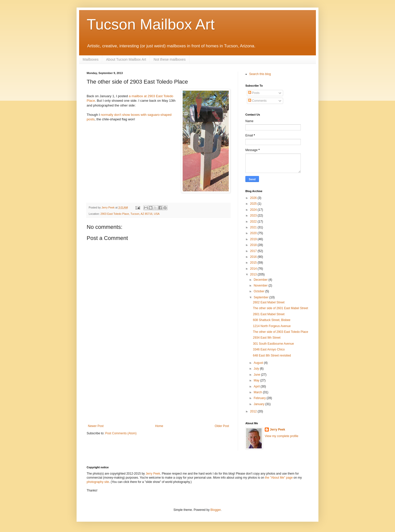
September (261, 297)
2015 (254, 263)
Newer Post (96, 426)
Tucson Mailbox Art (151, 24)
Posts (254, 93)
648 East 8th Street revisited (272, 356)
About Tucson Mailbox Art (126, 59)
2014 (254, 269)
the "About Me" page (279, 478)
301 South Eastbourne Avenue (273, 344)
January (259, 404)
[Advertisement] (158, 386)
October (259, 291)
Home (159, 426)
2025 (254, 204)
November (261, 286)
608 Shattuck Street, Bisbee (272, 320)
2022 (254, 222)
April (257, 386)
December (261, 280)
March (258, 392)
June (257, 375)
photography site (98, 482)
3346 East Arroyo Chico (269, 349)
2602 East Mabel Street (269, 302)
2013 (254, 274)
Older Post (222, 426)
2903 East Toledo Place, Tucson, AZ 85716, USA (130, 214)
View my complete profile (282, 436)
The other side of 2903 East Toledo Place (281, 332)
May (257, 380)
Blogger (216, 510)
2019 (254, 239)
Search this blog (260, 74)
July (257, 369)
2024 (254, 210)
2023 (254, 216)
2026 (254, 198)
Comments (257, 101)
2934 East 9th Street (267, 338)
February (260, 398)
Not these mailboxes (170, 59)
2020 (254, 233)
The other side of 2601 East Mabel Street (281, 308)
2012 (254, 411)
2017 (254, 251)
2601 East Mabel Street (269, 314)
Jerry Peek (277, 430)
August (259, 363)
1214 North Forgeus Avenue (272, 326)
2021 (254, 227)
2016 (254, 257)
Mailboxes (91, 59)
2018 (254, 245)
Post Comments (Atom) (121, 433)
